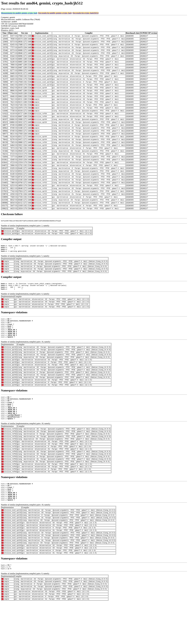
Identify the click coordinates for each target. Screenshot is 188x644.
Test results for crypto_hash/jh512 (85, 13)
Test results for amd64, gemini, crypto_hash (55, 13)
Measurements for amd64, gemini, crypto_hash (19, 13)
